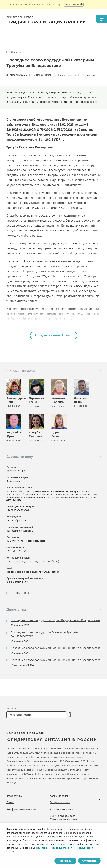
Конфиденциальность (21, 809)
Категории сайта (20, 715)
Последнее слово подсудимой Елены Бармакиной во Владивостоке (56, 648)
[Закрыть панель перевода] (104, 4)
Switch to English (74, 4)
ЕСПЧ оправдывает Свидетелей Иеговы (63, 818)
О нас (10, 802)
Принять (66, 861)
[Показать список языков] (89, 4)
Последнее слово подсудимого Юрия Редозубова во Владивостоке (55, 620)
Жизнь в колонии (62, 809)
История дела (20, 593)
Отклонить (89, 861)
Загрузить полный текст (54, 335)
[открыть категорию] (70, 715)
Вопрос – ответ (60, 802)
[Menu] (102, 19)
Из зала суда (90, 75)
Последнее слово (67, 75)
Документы (18, 52)
